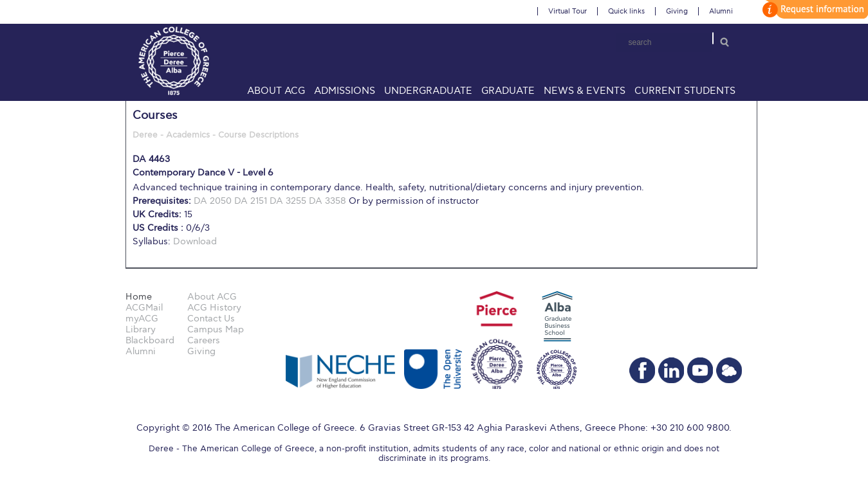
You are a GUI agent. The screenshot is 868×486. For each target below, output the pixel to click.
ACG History (214, 308)
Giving (677, 11)
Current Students (685, 91)
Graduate (508, 91)
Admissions (345, 91)
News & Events (585, 91)
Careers (204, 340)
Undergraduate (428, 91)
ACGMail (144, 308)
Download (195, 241)
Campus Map (216, 329)
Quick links (626, 11)
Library (141, 329)
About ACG (276, 91)
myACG (142, 319)
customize (813, 9)
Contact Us (211, 319)
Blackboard (150, 340)
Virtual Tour (568, 11)
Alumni (721, 11)
